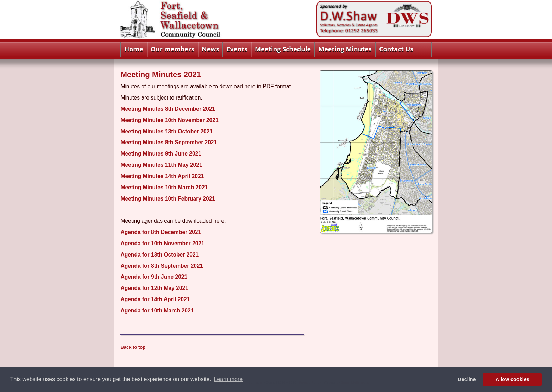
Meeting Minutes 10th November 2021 (169, 120)
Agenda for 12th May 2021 (154, 288)
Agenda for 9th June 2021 (154, 277)
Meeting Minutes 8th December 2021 (168, 109)
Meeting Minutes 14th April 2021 (162, 176)
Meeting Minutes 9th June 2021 (161, 154)
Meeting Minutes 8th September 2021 (169, 142)
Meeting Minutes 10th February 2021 (168, 199)
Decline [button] (467, 379)
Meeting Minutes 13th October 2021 (167, 131)
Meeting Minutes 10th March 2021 (164, 187)
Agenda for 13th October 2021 (159, 255)
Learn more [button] (228, 379)
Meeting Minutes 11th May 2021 (161, 165)
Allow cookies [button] (513, 379)
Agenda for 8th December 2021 (161, 232)
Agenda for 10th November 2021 (162, 243)
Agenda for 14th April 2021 (155, 299)
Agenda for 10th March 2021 (157, 311)
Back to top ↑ (135, 347)
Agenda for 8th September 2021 (162, 266)
